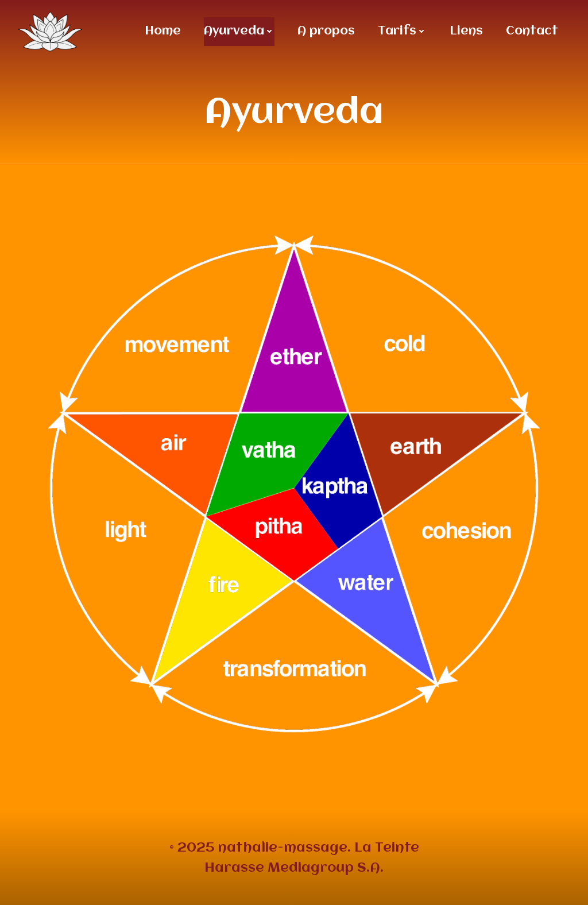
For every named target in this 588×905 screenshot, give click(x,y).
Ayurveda (239, 31)
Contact (532, 31)
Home (163, 31)
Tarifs (402, 31)
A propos (326, 31)
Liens (466, 31)
